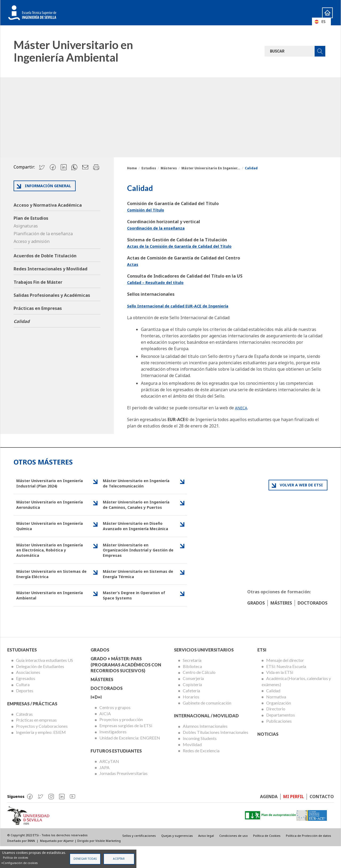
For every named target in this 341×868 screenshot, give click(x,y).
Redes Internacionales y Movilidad (50, 269)
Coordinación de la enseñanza (159, 228)
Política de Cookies (267, 857)
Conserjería (193, 700)
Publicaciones (279, 743)
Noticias (268, 756)
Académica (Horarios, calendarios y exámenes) (296, 703)
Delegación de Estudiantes (40, 688)
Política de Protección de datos (308, 857)
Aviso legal (206, 857)
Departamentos (281, 736)
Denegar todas (85, 859)
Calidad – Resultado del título (159, 282)
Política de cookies (15, 858)
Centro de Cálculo (199, 694)
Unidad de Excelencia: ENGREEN (130, 759)
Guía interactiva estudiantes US (44, 682)
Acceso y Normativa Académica (48, 205)
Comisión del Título (148, 210)
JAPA (104, 789)
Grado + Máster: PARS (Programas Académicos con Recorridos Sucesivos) (126, 686)
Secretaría (192, 682)
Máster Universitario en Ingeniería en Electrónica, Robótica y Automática (44, 568)
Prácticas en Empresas (38, 308)
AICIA (105, 735)
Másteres (169, 168)
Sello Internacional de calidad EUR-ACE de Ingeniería (183, 306)
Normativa (276, 718)
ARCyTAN (109, 783)
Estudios (149, 168)
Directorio (276, 731)
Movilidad (192, 766)
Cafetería (191, 712)
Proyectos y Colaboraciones (42, 748)
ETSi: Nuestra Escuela (286, 688)
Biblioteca (192, 688)
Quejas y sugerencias (177, 857)
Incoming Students (200, 760)
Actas (133, 264)
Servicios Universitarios (204, 671)
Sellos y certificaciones (139, 857)
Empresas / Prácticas (32, 725)
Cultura (23, 706)
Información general (48, 186)
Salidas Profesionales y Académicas (52, 295)
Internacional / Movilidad (206, 737)
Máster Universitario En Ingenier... (211, 168)
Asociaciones (28, 694)
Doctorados (312, 625)
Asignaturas (26, 226)
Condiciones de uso (234, 857)
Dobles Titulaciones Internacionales (216, 754)
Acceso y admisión (32, 241)
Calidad (22, 321)
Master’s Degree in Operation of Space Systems (137, 616)
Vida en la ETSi (280, 694)
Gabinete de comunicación (207, 724)
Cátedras (24, 736)
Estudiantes (22, 671)
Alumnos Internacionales (205, 748)
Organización (279, 724)
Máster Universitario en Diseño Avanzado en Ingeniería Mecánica (136, 539)
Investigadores (113, 753)
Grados (256, 625)
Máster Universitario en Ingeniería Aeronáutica (42, 507)
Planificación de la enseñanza (43, 234)
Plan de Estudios (31, 218)
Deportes (25, 712)
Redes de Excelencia (201, 772)
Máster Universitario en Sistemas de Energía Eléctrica (48, 593)
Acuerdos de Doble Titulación (45, 256)
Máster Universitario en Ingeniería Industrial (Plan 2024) (51, 484)
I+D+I (96, 719)
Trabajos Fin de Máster (38, 282)
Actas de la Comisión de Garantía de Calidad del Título (185, 246)
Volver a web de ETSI (301, 485)
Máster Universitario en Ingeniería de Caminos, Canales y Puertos (137, 510)
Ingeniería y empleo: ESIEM (41, 754)
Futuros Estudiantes (116, 772)
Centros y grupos (115, 729)
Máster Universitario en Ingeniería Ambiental (42, 616)
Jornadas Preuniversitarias (123, 795)
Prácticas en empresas (36, 742)
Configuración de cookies (20, 863)
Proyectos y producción (121, 741)
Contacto (322, 818)
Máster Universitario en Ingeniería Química (42, 536)
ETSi (262, 671)
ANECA (242, 408)
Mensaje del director (285, 682)
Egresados (26, 700)
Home (323, 12)
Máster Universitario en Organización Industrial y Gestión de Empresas (130, 568)
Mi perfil (294, 818)
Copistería (192, 706)
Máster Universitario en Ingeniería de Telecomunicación (137, 484)
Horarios (191, 718)
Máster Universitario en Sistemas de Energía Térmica (134, 593)
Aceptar (119, 859)
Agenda (269, 818)
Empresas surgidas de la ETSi (126, 747)
